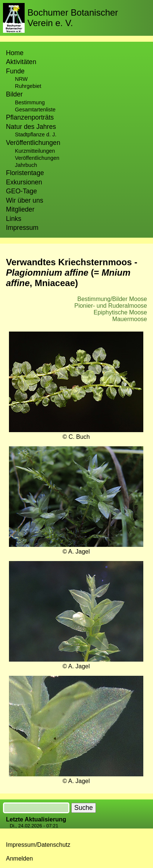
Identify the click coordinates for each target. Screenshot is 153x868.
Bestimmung (30, 102)
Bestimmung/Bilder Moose (112, 299)
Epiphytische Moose (120, 312)
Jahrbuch (26, 165)
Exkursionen (24, 182)
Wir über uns (25, 200)
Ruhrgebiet (28, 86)
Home (15, 53)
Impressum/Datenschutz (38, 845)
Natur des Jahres (31, 127)
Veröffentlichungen (37, 158)
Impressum (22, 228)
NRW (21, 79)
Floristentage (25, 173)
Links (14, 219)
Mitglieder (20, 209)
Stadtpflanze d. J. (36, 134)
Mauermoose (130, 319)
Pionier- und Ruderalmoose (111, 306)
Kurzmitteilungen (35, 151)
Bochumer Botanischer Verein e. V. (73, 18)
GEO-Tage (21, 191)
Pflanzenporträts (30, 117)
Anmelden (19, 859)
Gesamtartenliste (35, 110)
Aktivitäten (21, 62)
